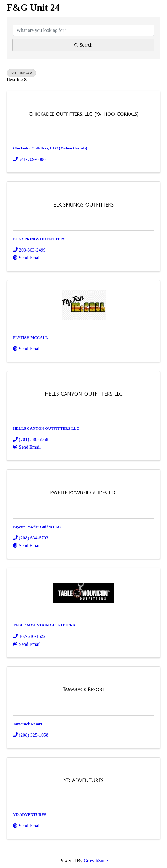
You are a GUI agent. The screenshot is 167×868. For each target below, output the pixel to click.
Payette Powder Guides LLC (37, 527)
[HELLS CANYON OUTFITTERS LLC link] (84, 394)
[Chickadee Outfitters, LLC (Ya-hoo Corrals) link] (83, 114)
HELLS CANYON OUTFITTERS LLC (46, 428)
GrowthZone (96, 860)
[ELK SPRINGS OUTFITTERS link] (83, 205)
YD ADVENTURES (30, 815)
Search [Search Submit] (83, 45)
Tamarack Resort (28, 724)
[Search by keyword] (83, 30)
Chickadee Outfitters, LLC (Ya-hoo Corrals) (50, 148)
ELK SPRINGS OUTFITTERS (39, 239)
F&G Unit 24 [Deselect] (21, 73)
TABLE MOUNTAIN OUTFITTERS (44, 625)
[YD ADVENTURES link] (84, 781)
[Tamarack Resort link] (84, 690)
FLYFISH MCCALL (30, 338)
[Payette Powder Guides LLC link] (84, 493)
